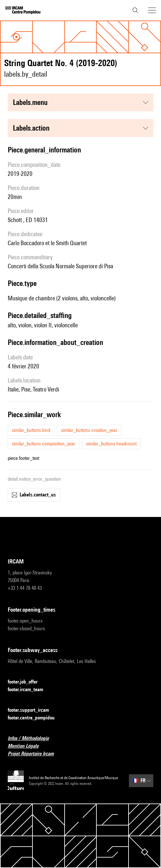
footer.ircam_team (29, 690)
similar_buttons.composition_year (44, 444)
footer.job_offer (27, 682)
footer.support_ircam (32, 710)
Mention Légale (27, 746)
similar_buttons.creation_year (89, 430)
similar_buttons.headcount (111, 444)
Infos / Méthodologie (32, 739)
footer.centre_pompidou (35, 718)
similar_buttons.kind (31, 430)
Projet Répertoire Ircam (35, 754)
